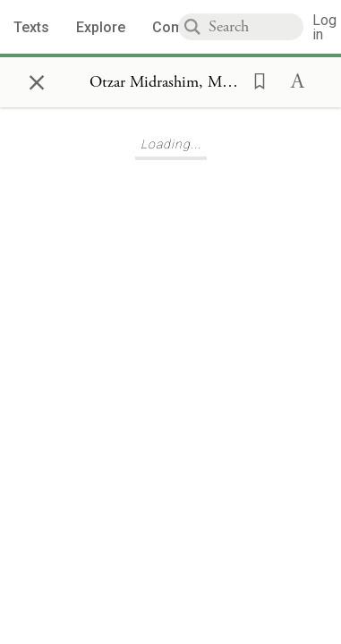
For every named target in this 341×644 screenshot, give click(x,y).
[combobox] (256, 27)
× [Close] (37, 80)
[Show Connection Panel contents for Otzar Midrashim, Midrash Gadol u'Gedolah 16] (165, 82)
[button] (254, 80)
